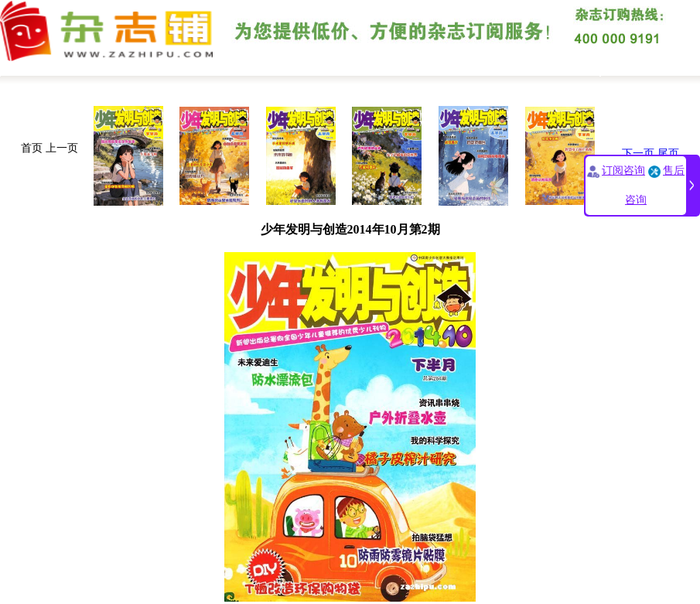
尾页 (668, 154)
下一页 (638, 154)
